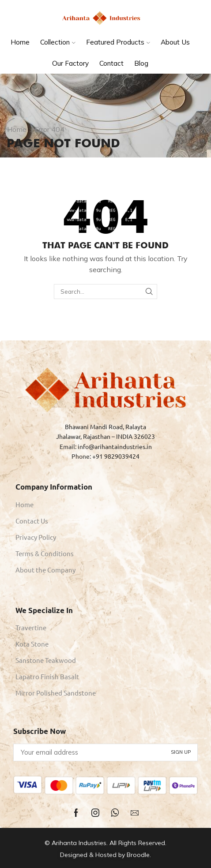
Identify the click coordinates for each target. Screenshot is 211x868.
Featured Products (118, 42)
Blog (141, 63)
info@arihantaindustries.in (115, 446)
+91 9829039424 (116, 456)
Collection (58, 42)
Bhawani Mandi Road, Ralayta (105, 427)
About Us (175, 42)
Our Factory (70, 63)
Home (20, 42)
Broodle (138, 855)
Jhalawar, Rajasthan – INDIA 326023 (105, 436)
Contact (111, 63)
